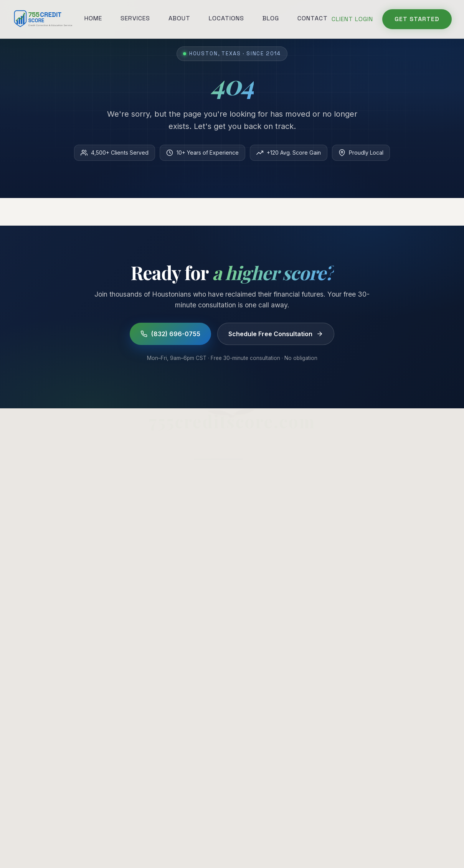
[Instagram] (153, 751)
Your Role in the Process (49, 700)
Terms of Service (214, 843)
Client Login (352, 19)
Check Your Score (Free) (397, 550)
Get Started (417, 19)
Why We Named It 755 (45, 740)
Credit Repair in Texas (44, 606)
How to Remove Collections (401, 482)
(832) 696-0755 (170, 334)
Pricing (22, 767)
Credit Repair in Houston (396, 469)
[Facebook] (135, 751)
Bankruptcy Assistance (278, 509)
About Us (142, 496)
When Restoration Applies (50, 726)
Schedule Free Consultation (276, 334)
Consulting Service (40, 632)
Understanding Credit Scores (402, 536)
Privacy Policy (167, 843)
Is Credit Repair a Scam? (396, 496)
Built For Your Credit (42, 753)
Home (93, 18)
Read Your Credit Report (48, 619)
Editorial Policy (297, 843)
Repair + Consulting (41, 713)
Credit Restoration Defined (50, 659)
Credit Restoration (271, 523)
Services (135, 18)
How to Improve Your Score (402, 509)
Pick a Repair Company (46, 673)
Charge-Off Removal (274, 482)
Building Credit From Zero (50, 686)
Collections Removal (274, 469)
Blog (271, 18)
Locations (226, 18)
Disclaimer (256, 843)
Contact (313, 18)
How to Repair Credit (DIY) (400, 523)
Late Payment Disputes (278, 496)
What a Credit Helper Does (51, 646)
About (179, 18)
